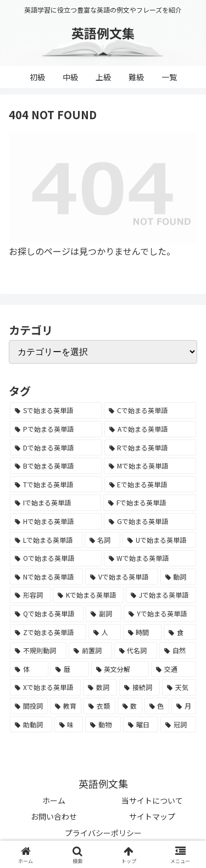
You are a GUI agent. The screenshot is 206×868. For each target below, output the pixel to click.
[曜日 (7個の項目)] (141, 725)
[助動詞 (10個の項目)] (31, 725)
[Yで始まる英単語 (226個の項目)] (160, 614)
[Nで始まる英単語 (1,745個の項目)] (46, 577)
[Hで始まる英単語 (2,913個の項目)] (56, 521)
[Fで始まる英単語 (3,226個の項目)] (150, 503)
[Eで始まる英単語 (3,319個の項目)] (151, 485)
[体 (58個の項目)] (29, 669)
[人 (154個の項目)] (105, 632)
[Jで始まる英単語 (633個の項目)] (161, 595)
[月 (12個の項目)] (184, 706)
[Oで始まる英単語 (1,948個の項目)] (56, 558)
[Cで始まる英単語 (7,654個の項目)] (150, 410)
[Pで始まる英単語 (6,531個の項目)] (56, 429)
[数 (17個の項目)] (130, 706)
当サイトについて (152, 800)
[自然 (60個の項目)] (178, 650)
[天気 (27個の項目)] (179, 687)
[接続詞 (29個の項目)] (140, 687)
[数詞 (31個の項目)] (100, 687)
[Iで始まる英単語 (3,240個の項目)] (55, 503)
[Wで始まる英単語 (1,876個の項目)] (150, 558)
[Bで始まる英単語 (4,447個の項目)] (56, 466)
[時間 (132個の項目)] (143, 632)
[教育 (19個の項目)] (66, 706)
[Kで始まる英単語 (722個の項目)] (88, 595)
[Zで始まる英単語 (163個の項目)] (48, 632)
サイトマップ (152, 816)
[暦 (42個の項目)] (70, 669)
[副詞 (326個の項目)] (104, 614)
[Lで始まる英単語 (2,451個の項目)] (46, 540)
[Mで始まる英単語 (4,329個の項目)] (150, 466)
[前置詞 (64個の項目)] (90, 650)
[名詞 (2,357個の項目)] (103, 540)
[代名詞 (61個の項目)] (136, 650)
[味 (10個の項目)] (69, 725)
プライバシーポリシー (103, 833)
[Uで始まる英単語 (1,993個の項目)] (159, 540)
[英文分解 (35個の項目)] (120, 669)
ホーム (54, 800)
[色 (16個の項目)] (157, 706)
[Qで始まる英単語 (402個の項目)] (47, 614)
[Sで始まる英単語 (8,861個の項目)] (56, 410)
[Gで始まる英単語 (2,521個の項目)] (150, 521)
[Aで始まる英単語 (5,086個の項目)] (150, 429)
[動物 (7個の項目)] (103, 725)
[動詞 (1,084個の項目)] (178, 577)
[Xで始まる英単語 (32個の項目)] (45, 687)
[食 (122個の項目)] (180, 632)
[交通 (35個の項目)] (174, 669)
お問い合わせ (54, 816)
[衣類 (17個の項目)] (99, 706)
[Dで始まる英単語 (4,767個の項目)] (56, 448)
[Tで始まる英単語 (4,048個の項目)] (56, 485)
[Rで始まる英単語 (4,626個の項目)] (151, 448)
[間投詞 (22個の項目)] (29, 706)
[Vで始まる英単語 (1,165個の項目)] (121, 577)
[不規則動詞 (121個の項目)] (38, 650)
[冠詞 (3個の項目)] (178, 725)
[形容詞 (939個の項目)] (30, 595)
